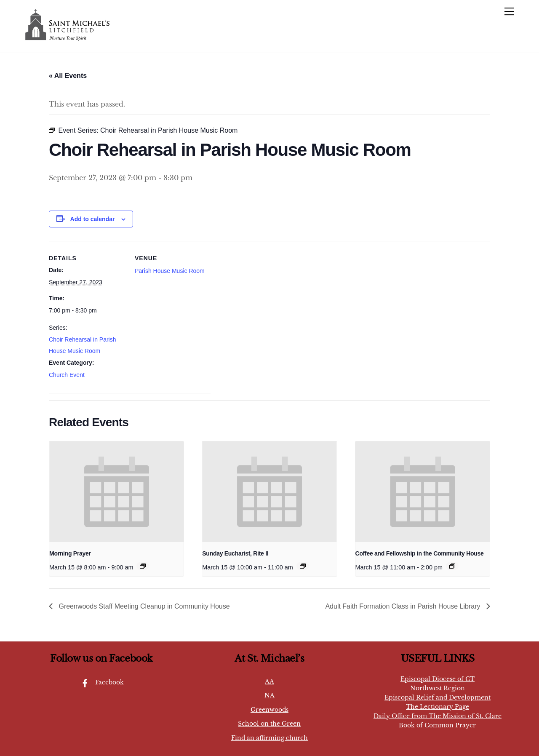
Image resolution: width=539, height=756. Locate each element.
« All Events (68, 76)
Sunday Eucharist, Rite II (235, 553)
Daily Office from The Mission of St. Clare (438, 716)
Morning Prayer (70, 553)
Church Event (67, 375)
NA (269, 695)
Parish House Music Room (170, 271)
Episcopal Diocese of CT (438, 679)
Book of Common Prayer (437, 725)
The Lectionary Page (438, 707)
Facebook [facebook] (100, 682)
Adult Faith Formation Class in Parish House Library (404, 606)
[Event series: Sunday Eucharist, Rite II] (303, 566)
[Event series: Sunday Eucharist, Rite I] (143, 566)
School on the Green (269, 724)
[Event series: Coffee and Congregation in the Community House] (452, 566)
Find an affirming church (269, 738)
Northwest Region (438, 688)
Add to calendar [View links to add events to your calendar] (93, 219)
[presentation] (116, 492)
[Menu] (509, 11)
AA (269, 681)
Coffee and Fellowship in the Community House (420, 553)
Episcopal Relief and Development (438, 697)
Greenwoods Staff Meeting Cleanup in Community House (143, 606)
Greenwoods (269, 710)
